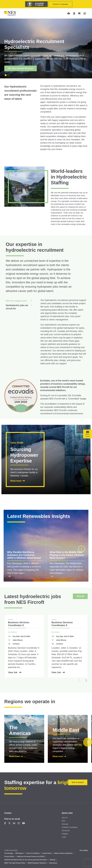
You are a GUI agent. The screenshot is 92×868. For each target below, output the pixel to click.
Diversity (65, 824)
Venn (86, 850)
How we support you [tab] (16, 301)
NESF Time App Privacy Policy (15, 863)
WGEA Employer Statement (37, 863)
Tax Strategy (9, 853)
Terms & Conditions (33, 853)
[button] (82, 549)
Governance (53, 863)
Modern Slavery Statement (63, 853)
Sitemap (53, 860)
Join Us (65, 818)
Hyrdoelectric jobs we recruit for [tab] (17, 307)
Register (65, 834)
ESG (64, 821)
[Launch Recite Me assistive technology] (36, 4)
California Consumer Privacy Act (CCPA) (31, 857)
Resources (66, 831)
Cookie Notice (47, 853)
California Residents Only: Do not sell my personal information (26, 860)
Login (64, 837)
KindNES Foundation (70, 827)
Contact (8, 813)
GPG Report (19, 853)
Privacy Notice (9, 857)
